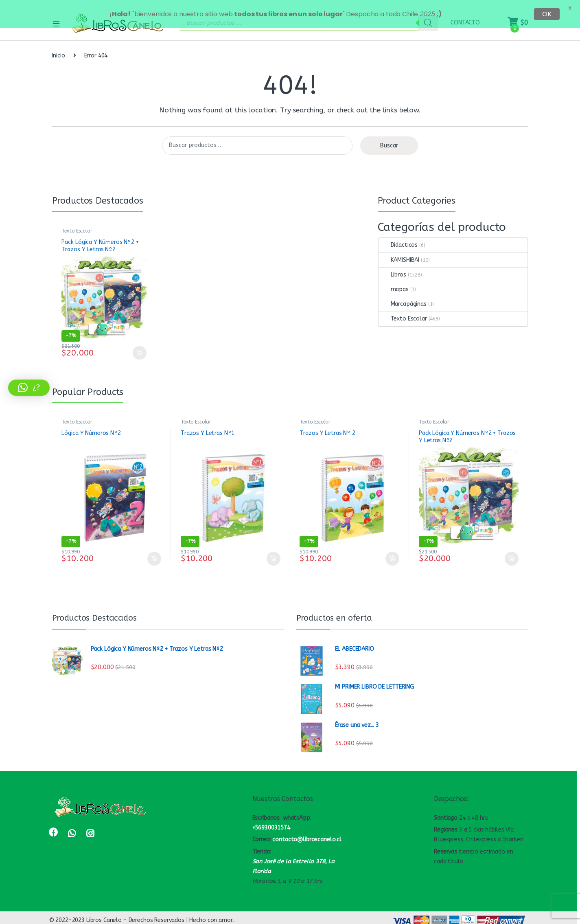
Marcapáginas (403, 298)
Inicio (59, 50)
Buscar (389, 140)
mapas (394, 284)
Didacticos (398, 240)
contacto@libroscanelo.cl (307, 834)
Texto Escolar (77, 225)
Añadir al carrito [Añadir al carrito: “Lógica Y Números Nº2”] (154, 553)
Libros (392, 269)
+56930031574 (271, 822)
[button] (29, 388)
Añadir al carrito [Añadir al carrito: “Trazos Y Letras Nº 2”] (392, 553)
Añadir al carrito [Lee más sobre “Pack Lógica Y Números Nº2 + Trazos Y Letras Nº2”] (140, 347)
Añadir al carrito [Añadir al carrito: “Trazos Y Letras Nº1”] (274, 553)
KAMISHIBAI (399, 254)
